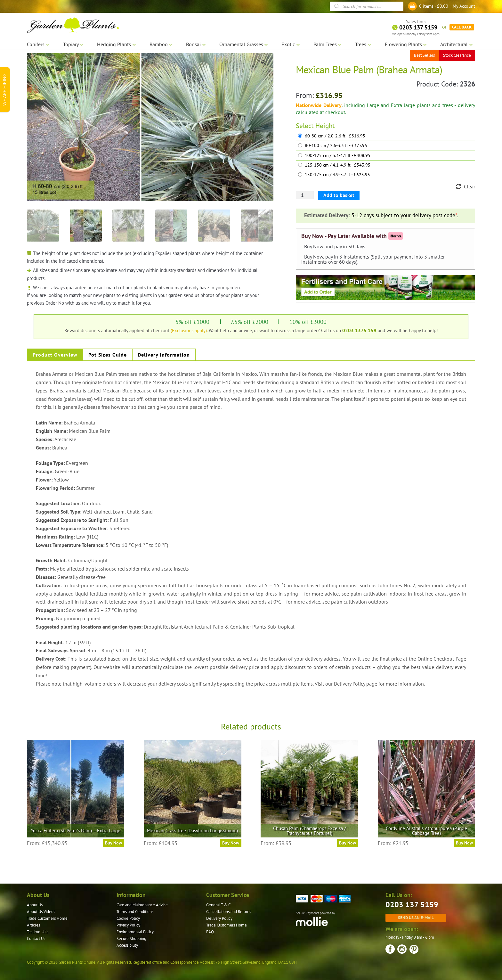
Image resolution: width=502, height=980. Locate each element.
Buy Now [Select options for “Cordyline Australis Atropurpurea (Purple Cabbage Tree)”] (464, 843)
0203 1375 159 (359, 330)
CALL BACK (462, 26)
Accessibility (127, 945)
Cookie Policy (128, 918)
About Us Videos (41, 912)
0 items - (434, 6)
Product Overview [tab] (55, 355)
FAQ (210, 932)
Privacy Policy (128, 925)
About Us (35, 905)
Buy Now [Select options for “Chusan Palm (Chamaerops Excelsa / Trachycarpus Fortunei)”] (348, 843)
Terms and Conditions (135, 912)
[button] (264, 63)
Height (325, 126)
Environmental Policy (135, 932)
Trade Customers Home (47, 918)
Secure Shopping (131, 939)
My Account (464, 6)
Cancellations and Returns (229, 912)
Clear (470, 186)
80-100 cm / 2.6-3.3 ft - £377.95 (336, 146)
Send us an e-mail (416, 918)
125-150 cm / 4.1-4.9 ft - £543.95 (338, 165)
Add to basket (339, 195)
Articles (33, 925)
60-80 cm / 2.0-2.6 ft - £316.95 (335, 136)
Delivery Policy (219, 918)
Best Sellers (424, 54)
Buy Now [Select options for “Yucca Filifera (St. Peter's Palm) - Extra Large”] (113, 843)
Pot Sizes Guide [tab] (108, 355)
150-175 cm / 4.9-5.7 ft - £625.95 (337, 175)
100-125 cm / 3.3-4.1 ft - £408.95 (338, 156)
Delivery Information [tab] (164, 355)
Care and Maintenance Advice (142, 905)
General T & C (218, 905)
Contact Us (36, 939)
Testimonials (38, 932)
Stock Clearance (457, 54)
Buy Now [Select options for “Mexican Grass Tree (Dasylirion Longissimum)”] (231, 843)
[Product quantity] (305, 195)
